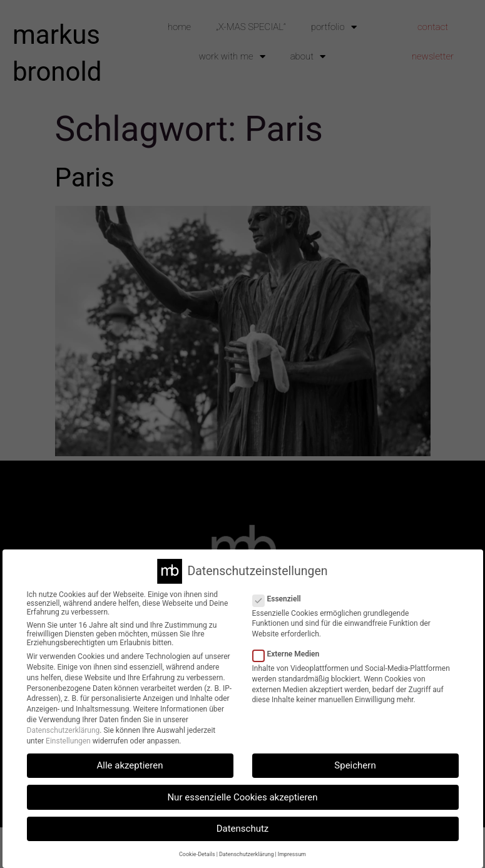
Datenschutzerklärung (64, 730)
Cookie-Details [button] (197, 854)
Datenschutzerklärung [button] (247, 854)
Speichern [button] (355, 765)
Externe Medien (290, 654)
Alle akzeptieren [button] (130, 765)
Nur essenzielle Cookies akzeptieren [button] (242, 797)
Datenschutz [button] (243, 829)
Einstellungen (68, 741)
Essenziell (281, 599)
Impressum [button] (292, 854)
